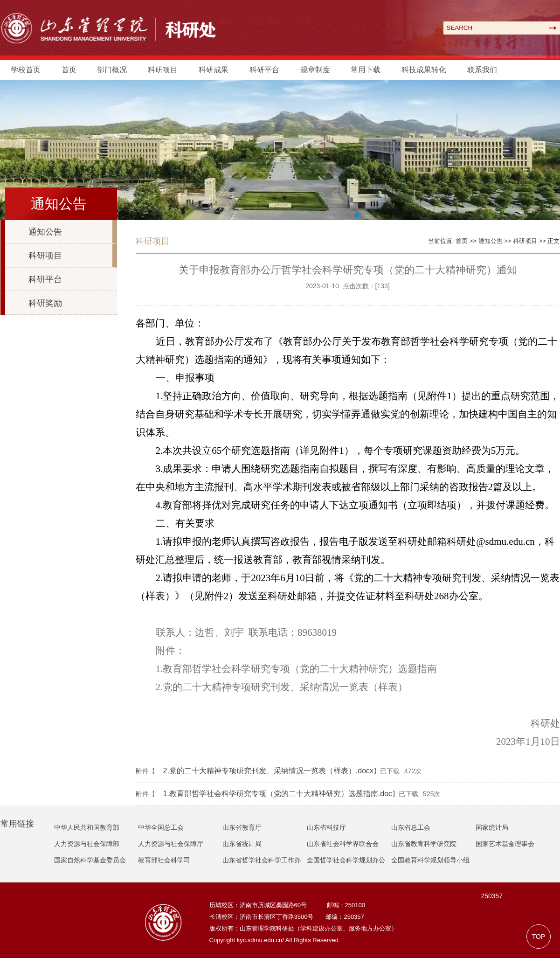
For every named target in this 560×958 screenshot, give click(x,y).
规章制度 (315, 70)
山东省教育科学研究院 (424, 844)
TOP (539, 937)
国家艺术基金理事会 (505, 844)
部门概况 (112, 70)
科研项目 (163, 70)
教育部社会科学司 (164, 860)
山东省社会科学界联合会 (343, 844)
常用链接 (17, 824)
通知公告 (45, 232)
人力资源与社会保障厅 (171, 844)
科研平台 (264, 70)
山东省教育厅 (242, 827)
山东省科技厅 (326, 827)
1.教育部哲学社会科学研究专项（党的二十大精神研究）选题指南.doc (278, 794)
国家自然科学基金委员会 (90, 860)
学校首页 (26, 70)
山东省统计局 (242, 844)
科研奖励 (45, 303)
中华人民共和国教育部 (87, 827)
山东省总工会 (411, 827)
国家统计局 (492, 827)
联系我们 (482, 70)
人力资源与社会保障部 (87, 844)
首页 (69, 70)
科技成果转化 (424, 70)
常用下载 (366, 70)
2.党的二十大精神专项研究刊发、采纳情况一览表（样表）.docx (269, 771)
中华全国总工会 (161, 827)
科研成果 (214, 70)
